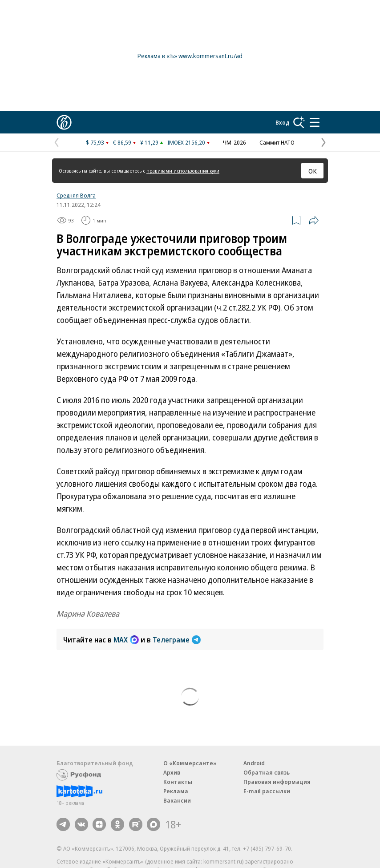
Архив (172, 772)
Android (254, 763)
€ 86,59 (122, 142)
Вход (283, 122)
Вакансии (177, 800)
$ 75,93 (95, 142)
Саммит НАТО (277, 142)
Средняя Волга (76, 195)
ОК (313, 171)
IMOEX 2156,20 (186, 142)
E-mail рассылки (267, 791)
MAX (126, 640)
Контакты (178, 782)
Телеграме (177, 640)
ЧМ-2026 (234, 142)
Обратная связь (267, 772)
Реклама (176, 791)
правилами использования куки (183, 171)
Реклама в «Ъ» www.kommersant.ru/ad (190, 56)
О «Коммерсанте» (190, 763)
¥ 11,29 (149, 142)
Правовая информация (277, 782)
